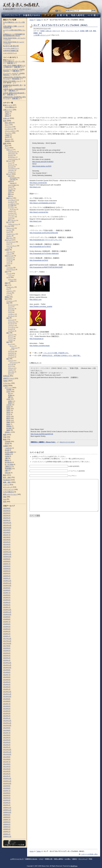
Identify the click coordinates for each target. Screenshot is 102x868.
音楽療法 (8, 141)
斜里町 (8, 407)
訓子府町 (9, 428)
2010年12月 (7, 779)
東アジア (9, 174)
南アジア (9, 161)
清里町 (8, 411)
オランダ (11, 364)
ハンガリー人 (9, 129)
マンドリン (70, 31)
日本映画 (8, 441)
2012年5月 (7, 738)
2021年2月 (7, 547)
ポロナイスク (14, 348)
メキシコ (9, 254)
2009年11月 (7, 810)
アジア (7, 148)
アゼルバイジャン (13, 224)
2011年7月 (7, 762)
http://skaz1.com (35, 187)
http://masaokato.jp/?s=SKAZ (40, 247)
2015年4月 (7, 653)
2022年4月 (7, 513)
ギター (63, 31)
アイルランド (10, 301)
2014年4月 (7, 682)
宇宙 (5, 437)
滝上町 (8, 414)
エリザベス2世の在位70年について (14, 31)
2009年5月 (7, 824)
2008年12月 (7, 837)
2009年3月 (7, 829)
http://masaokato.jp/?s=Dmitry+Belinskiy (44, 253)
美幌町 (36, 33)
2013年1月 (7, 718)
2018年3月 (7, 631)
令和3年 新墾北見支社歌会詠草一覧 (14, 94)
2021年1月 (7, 549)
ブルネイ (11, 211)
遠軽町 (8, 430)
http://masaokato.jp (37, 339)
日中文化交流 (13, 178)
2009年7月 (7, 820)
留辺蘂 (10, 395)
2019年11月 (7, 583)
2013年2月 (7, 716)
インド (10, 163)
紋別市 (8, 416)
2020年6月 (7, 566)
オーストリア (12, 305)
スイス (10, 307)
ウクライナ (11, 351)
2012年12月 (7, 721)
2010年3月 (7, 800)
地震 (5, 435)
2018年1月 (7, 636)
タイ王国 (11, 206)
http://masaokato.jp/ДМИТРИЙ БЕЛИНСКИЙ (46, 267)
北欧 (8, 318)
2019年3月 (7, 602)
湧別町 (8, 413)
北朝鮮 (10, 191)
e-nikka (12, 281)
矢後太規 (8, 473)
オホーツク (56, 31)
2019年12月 (7, 581)
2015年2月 (7, 658)
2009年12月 (7, 808)
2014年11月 (7, 665)
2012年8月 (7, 730)
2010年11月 (7, 781)
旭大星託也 (8, 462)
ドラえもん (7, 383)
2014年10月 (7, 668)
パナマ (8, 264)
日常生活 (6, 376)
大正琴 (7, 137)
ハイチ (8, 262)
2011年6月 (7, 764)
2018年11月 (7, 612)
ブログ (41, 859)
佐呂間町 (9, 390)
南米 (6, 285)
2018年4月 (7, 629)
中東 (6, 266)
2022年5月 (7, 511)
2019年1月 (7, 607)
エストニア (11, 320)
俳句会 (7, 112)
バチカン (11, 340)
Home (32, 20)
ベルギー (11, 370)
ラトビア (11, 329)
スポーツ (6, 485)
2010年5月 (7, 795)
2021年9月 (7, 530)
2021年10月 (7, 528)
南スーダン (10, 238)
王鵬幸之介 (8, 466)
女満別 (10, 401)
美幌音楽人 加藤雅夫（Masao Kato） (43, 442)
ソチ (11, 349)
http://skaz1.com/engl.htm (38, 183)
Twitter (39, 20)
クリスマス (8, 127)
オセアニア (8, 240)
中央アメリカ (9, 256)
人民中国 (12, 183)
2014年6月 (7, 677)
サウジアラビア (11, 270)
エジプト (9, 230)
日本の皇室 (13, 180)
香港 (9, 196)
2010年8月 (7, 788)
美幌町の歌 (49, 859)
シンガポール (12, 204)
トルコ (10, 312)
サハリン (12, 346)
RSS (91, 859)
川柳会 (7, 114)
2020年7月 (7, 564)
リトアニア (11, 331)
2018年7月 (7, 622)
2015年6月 (7, 648)
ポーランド (11, 316)
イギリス (11, 361)
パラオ (8, 248)
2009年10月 (7, 812)
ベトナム (11, 213)
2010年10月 (7, 783)
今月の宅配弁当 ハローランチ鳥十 (14, 23)
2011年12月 (7, 750)
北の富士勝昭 (9, 452)
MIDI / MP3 (8, 123)
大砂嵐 (7, 456)
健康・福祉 (7, 482)
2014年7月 (7, 675)
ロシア (77, 31)
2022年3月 (7, 516)
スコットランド (14, 362)
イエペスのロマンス (10, 53)
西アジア (9, 222)
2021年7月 (7, 535)
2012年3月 (7, 742)
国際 (87, 31)
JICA (6, 146)
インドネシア (12, 200)
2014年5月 (7, 680)
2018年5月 (7, 627)
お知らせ (48, 31)
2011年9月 (7, 757)
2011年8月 (7, 759)
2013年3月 (7, 713)
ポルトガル (11, 372)
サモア (8, 244)
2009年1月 (7, 834)
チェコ (10, 310)
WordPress (74, 866)
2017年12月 (7, 639)
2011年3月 (7, 771)
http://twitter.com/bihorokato (40, 346)
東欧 (95, 31)
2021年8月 (7, 532)
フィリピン (11, 207)
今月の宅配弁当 (10, 107)
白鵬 (6, 471)
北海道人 (8, 432)
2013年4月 (7, 711)
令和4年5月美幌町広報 (11, 51)
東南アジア (10, 198)
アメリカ (9, 274)
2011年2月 (7, 774)
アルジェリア (10, 228)
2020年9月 (7, 559)
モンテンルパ (13, 209)
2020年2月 (7, 576)
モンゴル (11, 189)
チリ (8, 289)
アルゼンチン (10, 287)
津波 (5, 497)
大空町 (8, 399)
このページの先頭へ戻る (89, 854)
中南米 (7, 250)
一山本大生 (8, 448)
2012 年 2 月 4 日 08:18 (67, 442)
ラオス (10, 219)
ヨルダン (9, 236)
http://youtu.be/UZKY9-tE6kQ (43, 162)
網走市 (8, 418)
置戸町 (8, 420)
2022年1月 (7, 520)
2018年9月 (7, 617)
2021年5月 (7, 540)
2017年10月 (7, 643)
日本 (91, 31)
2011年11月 (7, 752)
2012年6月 (7, 735)
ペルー (8, 295)
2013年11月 (7, 694)
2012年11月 (7, 723)
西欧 (8, 359)
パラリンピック (8, 489)
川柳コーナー (8, 110)
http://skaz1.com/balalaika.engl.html (43, 203)
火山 (5, 499)
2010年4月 (7, 798)
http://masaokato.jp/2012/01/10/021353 (44, 233)
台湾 (9, 193)
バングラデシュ (12, 168)
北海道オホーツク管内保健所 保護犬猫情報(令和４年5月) (14, 35)
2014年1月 (7, 689)
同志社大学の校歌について (12, 81)
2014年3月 (7, 684)
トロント (11, 279)
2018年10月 (7, 614)
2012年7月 (7, 733)
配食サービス (8, 105)
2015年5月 (7, 651)
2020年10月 (7, 557)
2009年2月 (7, 832)
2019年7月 (7, 593)
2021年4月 (7, 542)
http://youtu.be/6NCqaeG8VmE (42, 434)
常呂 (9, 393)
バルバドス (10, 252)
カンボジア (11, 202)
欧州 (6, 299)
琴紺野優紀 (8, 469)
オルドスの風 (12, 185)
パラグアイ (10, 291)
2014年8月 (7, 672)
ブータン (11, 172)
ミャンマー (11, 217)
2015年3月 (7, 656)
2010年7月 (7, 791)
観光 (5, 475)
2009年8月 (7, 817)
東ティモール (12, 220)
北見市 (8, 392)
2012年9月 (7, 728)
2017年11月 (7, 641)
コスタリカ (10, 260)
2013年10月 (7, 696)
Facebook (6, 480)
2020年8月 (7, 561)
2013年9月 (7, 699)
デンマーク (11, 323)
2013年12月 (7, 692)
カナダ (8, 277)
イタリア (11, 335)
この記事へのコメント (41, 35)
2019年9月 (7, 588)
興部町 (8, 424)
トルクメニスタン (13, 159)
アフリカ (8, 226)
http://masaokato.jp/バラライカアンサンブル (46, 240)
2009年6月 (7, 822)
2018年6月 (7, 624)
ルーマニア (11, 357)
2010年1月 (7, 805)
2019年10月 (7, 586)
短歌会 (7, 116)
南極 (6, 283)
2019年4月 (7, 600)
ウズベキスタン (12, 152)
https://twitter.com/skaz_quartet (41, 306)
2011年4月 (7, 769)
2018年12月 (7, 610)
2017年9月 (7, 646)
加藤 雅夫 (10, 63)
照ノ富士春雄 (9, 464)
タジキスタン (12, 157)
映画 (5, 439)
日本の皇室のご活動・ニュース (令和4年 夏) (14, 27)
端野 (9, 397)
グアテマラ (10, 258)
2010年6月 (7, 793)
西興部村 (9, 426)
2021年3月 (7, 544)
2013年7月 (7, 704)
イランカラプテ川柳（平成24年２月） (56, 353)
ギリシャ (11, 337)
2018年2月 (7, 634)
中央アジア (10, 150)
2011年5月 (7, 767)
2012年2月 (7, 745)
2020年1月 (7, 578)
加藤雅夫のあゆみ (31, 859)
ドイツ (10, 366)
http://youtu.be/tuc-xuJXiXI (42, 166)
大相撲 (5, 446)
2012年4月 (7, 740)
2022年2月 (7, 518)
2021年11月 (7, 525)
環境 (5, 502)
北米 (6, 272)
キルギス (11, 155)
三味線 (7, 135)
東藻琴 (10, 403)
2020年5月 (7, 569)
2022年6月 (7, 508)
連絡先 (75, 859)
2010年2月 (7, 803)
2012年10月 (7, 725)
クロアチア (11, 353)
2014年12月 (7, 663)
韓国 (9, 194)
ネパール (11, 167)
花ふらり (8, 139)
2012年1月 (7, 747)
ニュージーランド (11, 246)
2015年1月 (7, 660)
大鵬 (6, 458)
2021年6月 (7, 537)
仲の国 (7, 450)
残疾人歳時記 (59, 859)
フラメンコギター (10, 131)
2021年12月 (7, 523)
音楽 (40, 33)
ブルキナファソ (11, 234)
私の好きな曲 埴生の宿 (11, 46)
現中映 (7, 443)
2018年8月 (7, 619)
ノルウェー (11, 325)
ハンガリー (11, 314)
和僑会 (7, 297)
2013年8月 (7, 701)
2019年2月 (7, 605)
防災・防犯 (7, 477)
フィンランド (12, 327)
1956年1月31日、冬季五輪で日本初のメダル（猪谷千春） (61, 356)
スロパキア (11, 309)
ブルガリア (11, 355)
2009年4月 (7, 827)
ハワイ (10, 275)
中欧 (8, 303)
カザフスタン (12, 153)
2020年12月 (7, 552)
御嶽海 (7, 460)
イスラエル (10, 268)
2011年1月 (7, 776)
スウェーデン (12, 322)
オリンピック (8, 487)
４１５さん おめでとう (11, 48)
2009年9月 (7, 815)
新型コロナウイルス (10, 494)
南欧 (8, 333)
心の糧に (68, 859)
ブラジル (9, 293)
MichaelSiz (16, 79)
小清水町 (9, 405)
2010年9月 (7, 786)
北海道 (82, 31)
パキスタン (11, 170)
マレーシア (11, 215)
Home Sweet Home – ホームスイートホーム (14, 39)
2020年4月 (7, 571)
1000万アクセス (9, 378)
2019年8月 (7, 590)
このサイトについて (17, 859)
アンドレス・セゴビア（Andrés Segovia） (14, 74)
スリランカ (11, 165)
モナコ (10, 374)
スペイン (11, 339)
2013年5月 (7, 709)
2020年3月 (7, 573)
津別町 (8, 409)
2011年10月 (7, 754)
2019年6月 (7, 595)
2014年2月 (7, 687)
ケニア (8, 232)
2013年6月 (7, 706)
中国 (9, 181)
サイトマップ (83, 859)
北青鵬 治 (8, 454)
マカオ (10, 187)
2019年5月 (7, 598)
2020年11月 (7, 554)
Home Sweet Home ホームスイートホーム (14, 43)
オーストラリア (11, 242)
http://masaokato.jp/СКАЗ (39, 260)
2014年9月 (7, 670)
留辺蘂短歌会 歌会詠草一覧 (12, 85)
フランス (11, 368)
